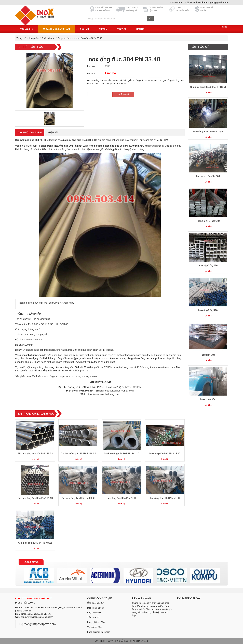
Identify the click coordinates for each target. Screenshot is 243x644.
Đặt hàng (123, 94)
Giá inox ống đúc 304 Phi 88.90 (78, 498)
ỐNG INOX (48, 38)
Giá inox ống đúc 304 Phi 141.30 (122, 454)
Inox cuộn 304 (208, 399)
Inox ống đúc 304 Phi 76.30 (122, 498)
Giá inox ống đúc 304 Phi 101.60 (35, 498)
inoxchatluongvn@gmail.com (212, 2)
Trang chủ (27, 29)
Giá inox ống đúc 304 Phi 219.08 (35, 454)
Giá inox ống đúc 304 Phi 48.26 (35, 543)
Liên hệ (140, 29)
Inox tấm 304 (208, 355)
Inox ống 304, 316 (208, 310)
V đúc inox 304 (94, 627)
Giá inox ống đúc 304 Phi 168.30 (78, 454)
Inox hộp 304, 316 (208, 265)
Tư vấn (103, 29)
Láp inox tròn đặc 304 (208, 176)
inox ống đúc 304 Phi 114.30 (165, 454)
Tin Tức (122, 29)
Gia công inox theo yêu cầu (208, 132)
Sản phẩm (34, 38)
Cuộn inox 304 (94, 613)
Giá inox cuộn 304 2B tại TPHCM (208, 87)
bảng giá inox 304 (96, 622)
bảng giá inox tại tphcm (99, 632)
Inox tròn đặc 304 (96, 608)
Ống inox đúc (66, 38)
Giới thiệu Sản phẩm (30, 132)
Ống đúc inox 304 (96, 603)
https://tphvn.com (44, 624)
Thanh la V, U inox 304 (208, 221)
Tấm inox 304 (94, 617)
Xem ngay (69, 303)
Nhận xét (53, 132)
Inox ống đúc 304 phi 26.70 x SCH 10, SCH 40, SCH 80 (71, 376)
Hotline (224, 27)
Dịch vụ (84, 29)
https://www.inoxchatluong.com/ (37, 617)
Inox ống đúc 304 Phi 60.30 (165, 498)
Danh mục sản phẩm (57, 29)
